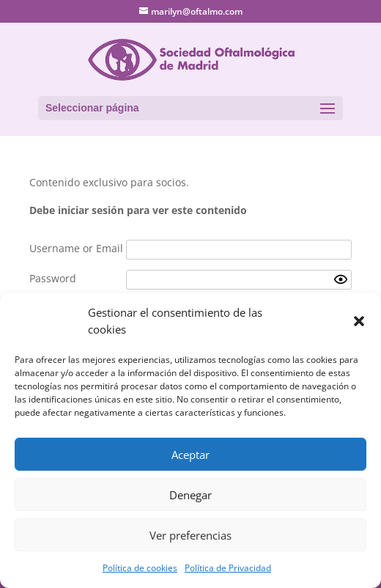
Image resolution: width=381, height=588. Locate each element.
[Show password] (341, 279)
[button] (359, 321)
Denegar (190, 495)
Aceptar (190, 455)
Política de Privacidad (228, 568)
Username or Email (76, 248)
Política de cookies (140, 568)
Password (53, 278)
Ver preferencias (190, 535)
